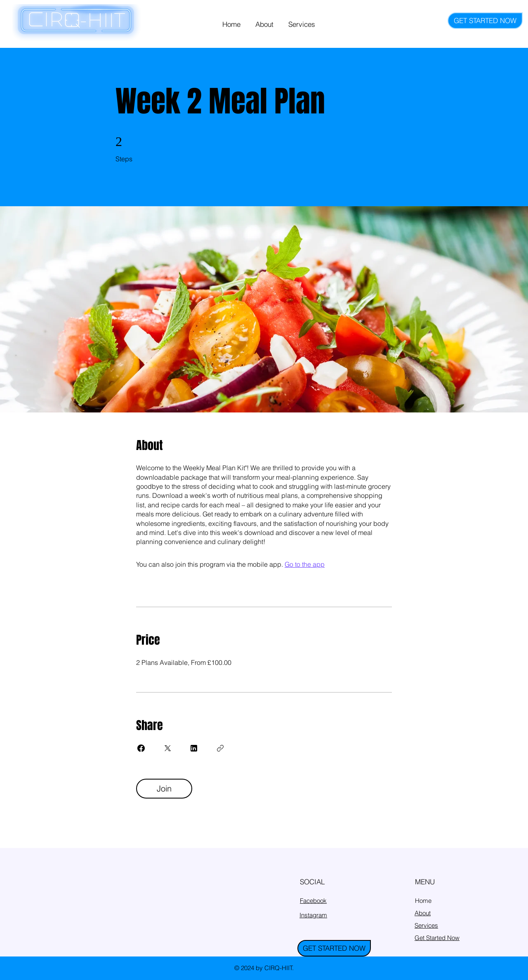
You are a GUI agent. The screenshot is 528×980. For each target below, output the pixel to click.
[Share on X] (167, 748)
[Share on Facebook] (141, 748)
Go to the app (305, 564)
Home (423, 901)
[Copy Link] (220, 748)
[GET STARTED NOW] (485, 21)
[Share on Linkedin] (194, 748)
